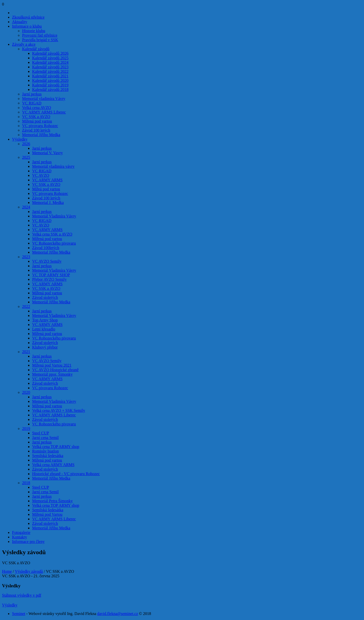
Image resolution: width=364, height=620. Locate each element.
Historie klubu (34, 31)
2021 (26, 352)
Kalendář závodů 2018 (50, 90)
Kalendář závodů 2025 (50, 58)
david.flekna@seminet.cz (117, 614)
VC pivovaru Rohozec (40, 126)
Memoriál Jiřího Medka (51, 302)
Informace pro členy (28, 542)
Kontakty (20, 537)
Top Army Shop (45, 320)
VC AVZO (41, 175)
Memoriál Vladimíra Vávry (54, 216)
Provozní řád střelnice (40, 35)
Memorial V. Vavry (47, 153)
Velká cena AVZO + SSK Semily (59, 410)
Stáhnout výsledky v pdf (22, 595)
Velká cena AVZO (37, 108)
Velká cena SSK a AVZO (52, 234)
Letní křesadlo (44, 329)
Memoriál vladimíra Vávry (44, 99)
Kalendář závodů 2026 (50, 53)
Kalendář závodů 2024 (50, 62)
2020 (26, 392)
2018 (26, 483)
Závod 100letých (46, 248)
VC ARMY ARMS (47, 180)
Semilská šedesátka (48, 456)
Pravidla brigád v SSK (40, 40)
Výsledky (20, 139)
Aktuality (20, 22)
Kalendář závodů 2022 (50, 71)
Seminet (19, 614)
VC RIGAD (32, 103)
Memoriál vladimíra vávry (53, 166)
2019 (26, 429)
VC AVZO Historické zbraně (55, 370)
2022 (26, 306)
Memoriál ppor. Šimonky (52, 374)
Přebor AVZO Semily (49, 279)
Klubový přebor (45, 347)
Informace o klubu (27, 26)
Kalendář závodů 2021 (50, 76)
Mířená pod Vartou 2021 (52, 365)
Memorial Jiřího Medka (41, 135)
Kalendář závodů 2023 (50, 67)
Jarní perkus (32, 94)
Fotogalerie (21, 532)
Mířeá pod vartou (46, 189)
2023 (26, 257)
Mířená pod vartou (37, 121)
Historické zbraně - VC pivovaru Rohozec (66, 474)
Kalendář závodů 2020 (50, 80)
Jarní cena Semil (45, 438)
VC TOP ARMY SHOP (51, 275)
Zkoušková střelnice (28, 17)
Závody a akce (24, 44)
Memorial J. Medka (48, 203)
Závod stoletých (45, 297)
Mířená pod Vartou (47, 514)
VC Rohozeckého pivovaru (54, 243)
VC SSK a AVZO (36, 117)
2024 (26, 207)
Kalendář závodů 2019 (50, 85)
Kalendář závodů (36, 49)
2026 (26, 144)
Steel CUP (41, 433)
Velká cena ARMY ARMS (53, 465)
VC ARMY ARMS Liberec (44, 112)
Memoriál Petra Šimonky (52, 501)
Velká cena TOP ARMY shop (56, 447)
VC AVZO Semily (47, 261)
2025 (26, 157)
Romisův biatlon (45, 451)
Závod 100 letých (36, 130)
